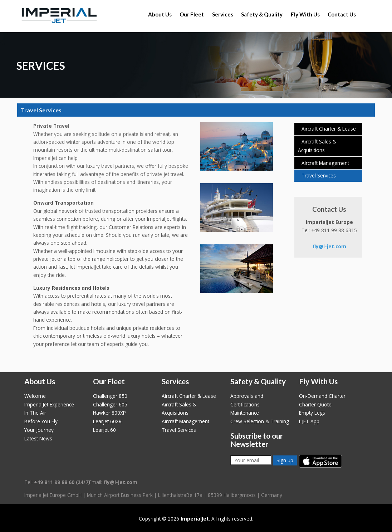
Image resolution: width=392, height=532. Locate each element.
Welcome (35, 396)
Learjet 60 (104, 430)
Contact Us (342, 14)
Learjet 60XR (107, 421)
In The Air (35, 413)
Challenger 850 (110, 396)
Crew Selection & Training (260, 421)
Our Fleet (192, 14)
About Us (160, 14)
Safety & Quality (262, 14)
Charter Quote (315, 404)
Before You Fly (41, 421)
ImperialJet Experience (49, 404)
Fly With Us (305, 14)
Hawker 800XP (109, 413)
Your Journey (39, 430)
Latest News (38, 438)
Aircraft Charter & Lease (329, 129)
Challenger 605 (110, 404)
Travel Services (319, 175)
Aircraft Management (325, 163)
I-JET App (309, 421)
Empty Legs (312, 413)
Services (223, 14)
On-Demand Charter (322, 396)
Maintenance (245, 413)
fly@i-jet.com (329, 246)
